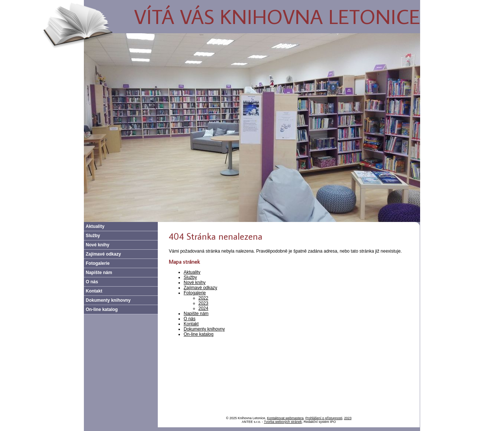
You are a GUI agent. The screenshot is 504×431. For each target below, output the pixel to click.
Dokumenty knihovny (204, 329)
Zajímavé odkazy (200, 288)
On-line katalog (199, 334)
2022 (203, 298)
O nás (190, 319)
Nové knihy (195, 283)
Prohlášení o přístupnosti (324, 418)
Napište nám (196, 314)
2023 (203, 303)
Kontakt (191, 324)
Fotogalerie (195, 293)
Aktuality (192, 272)
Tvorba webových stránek (283, 422)
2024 (203, 308)
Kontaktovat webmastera (285, 418)
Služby (190, 277)
